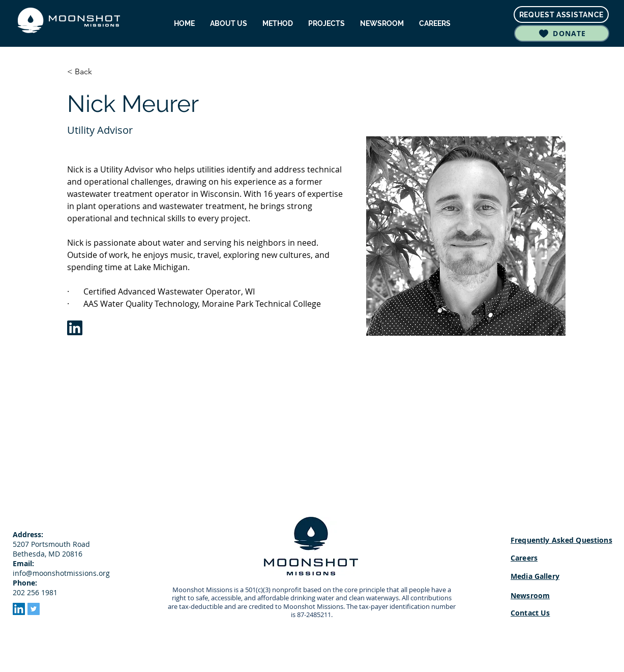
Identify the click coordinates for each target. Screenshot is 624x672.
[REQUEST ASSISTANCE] (561, 14)
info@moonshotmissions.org (61, 573)
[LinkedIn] (19, 609)
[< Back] (87, 72)
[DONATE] (562, 33)
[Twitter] (34, 609)
